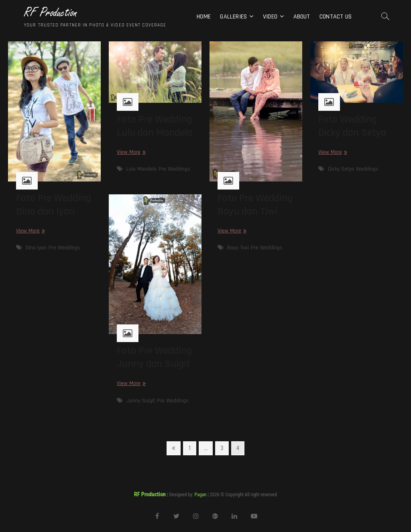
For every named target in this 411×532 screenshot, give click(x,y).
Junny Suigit (141, 401)
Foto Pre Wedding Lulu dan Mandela (155, 126)
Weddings (367, 169)
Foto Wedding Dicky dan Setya (352, 126)
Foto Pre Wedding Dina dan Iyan (54, 205)
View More (30, 231)
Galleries (233, 17)
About (302, 17)
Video (270, 17)
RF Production (51, 13)
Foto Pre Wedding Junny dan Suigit (154, 357)
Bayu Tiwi (238, 248)
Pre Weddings (64, 248)
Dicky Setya (341, 169)
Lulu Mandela (141, 169)
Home (204, 17)
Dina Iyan (36, 248)
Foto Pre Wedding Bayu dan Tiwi (255, 205)
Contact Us (336, 17)
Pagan (201, 495)
